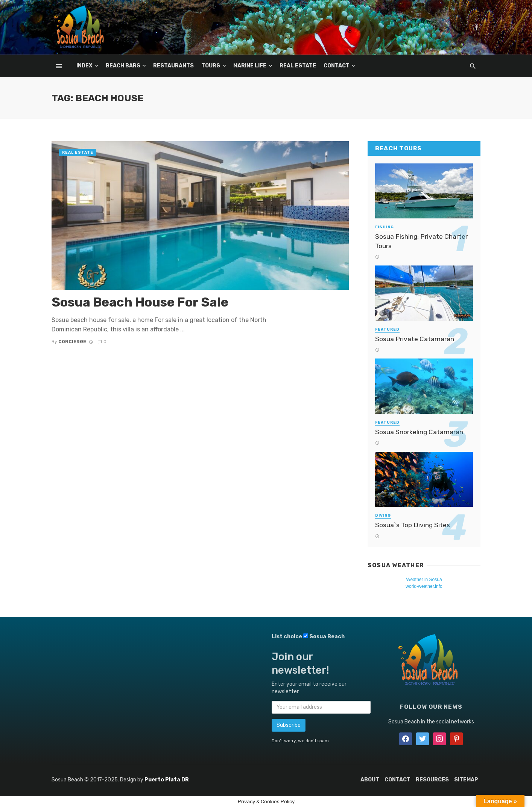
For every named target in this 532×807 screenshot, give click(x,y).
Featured (387, 330)
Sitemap (466, 780)
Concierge (72, 342)
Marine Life (250, 66)
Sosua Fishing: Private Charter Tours (421, 241)
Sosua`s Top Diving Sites (413, 525)
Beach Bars (123, 66)
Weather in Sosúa (424, 580)
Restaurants (173, 66)
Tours (211, 66)
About (370, 780)
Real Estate (298, 66)
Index (84, 66)
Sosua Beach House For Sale (140, 302)
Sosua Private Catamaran (415, 339)
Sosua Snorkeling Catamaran (419, 432)
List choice (287, 637)
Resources (432, 780)
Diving (383, 516)
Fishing (385, 227)
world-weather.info (424, 586)
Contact (337, 66)
